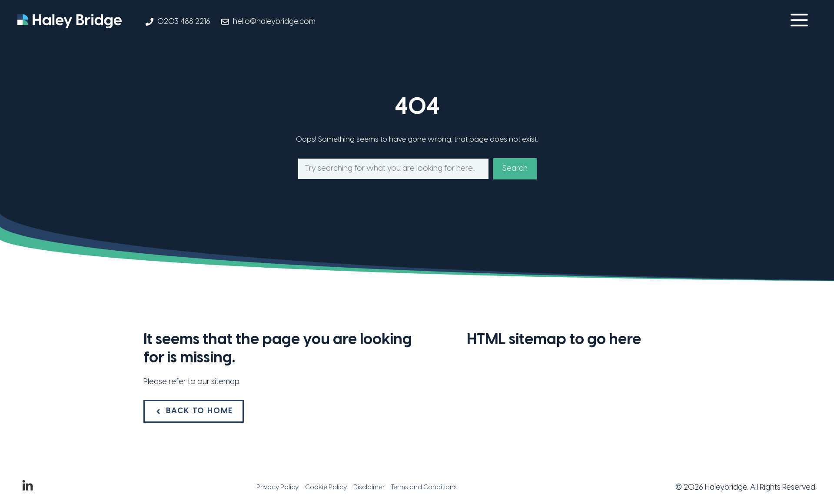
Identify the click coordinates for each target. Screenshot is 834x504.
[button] (799, 22)
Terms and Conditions (424, 487)
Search (515, 169)
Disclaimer (369, 487)
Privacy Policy (277, 487)
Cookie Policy (326, 487)
